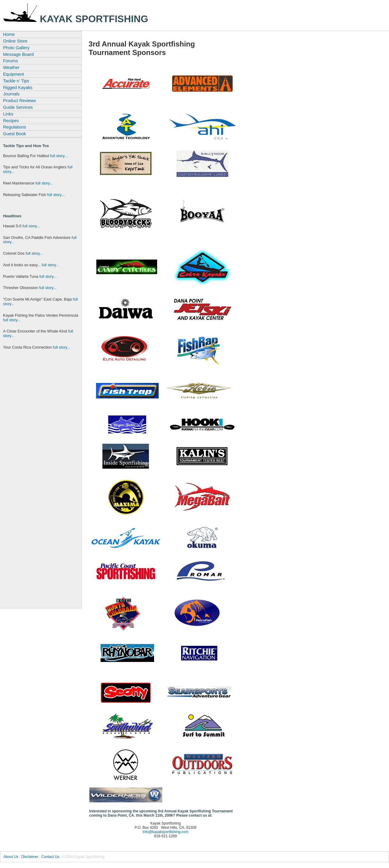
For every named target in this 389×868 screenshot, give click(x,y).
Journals (11, 94)
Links (8, 114)
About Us (11, 857)
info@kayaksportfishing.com (165, 832)
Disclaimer (30, 857)
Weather (11, 67)
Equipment (14, 74)
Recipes (11, 121)
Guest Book (14, 134)
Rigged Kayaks (18, 88)
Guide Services (18, 107)
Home (9, 34)
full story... (59, 156)
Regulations (15, 127)
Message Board (18, 54)
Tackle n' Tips (16, 81)
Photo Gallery (16, 48)
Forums (10, 61)
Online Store (15, 41)
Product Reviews (19, 101)
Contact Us (50, 857)
